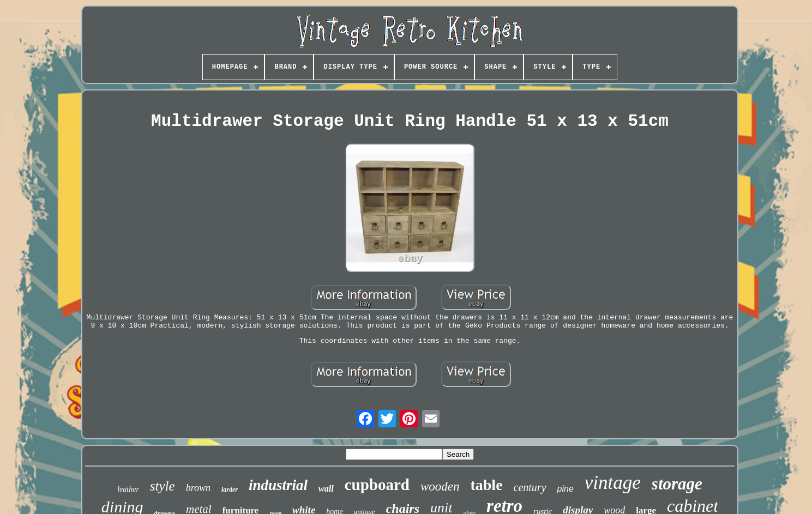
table (486, 485)
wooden (440, 486)
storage (677, 484)
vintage (613, 483)
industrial (278, 485)
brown (198, 488)
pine (566, 489)
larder (230, 489)
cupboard (377, 485)
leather (128, 489)
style (163, 486)
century (530, 487)
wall (326, 489)
